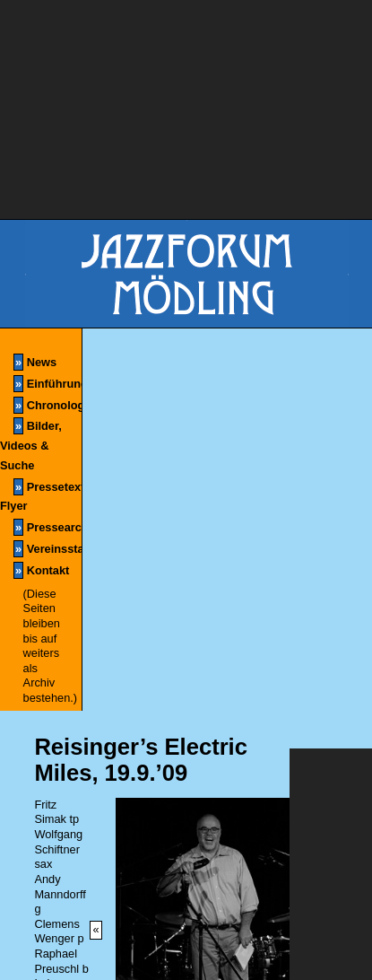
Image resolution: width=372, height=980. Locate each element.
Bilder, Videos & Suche (31, 445)
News (35, 362)
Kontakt (41, 570)
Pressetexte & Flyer (41, 496)
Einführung (48, 384)
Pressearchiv (48, 527)
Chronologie (48, 405)
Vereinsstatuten (48, 549)
